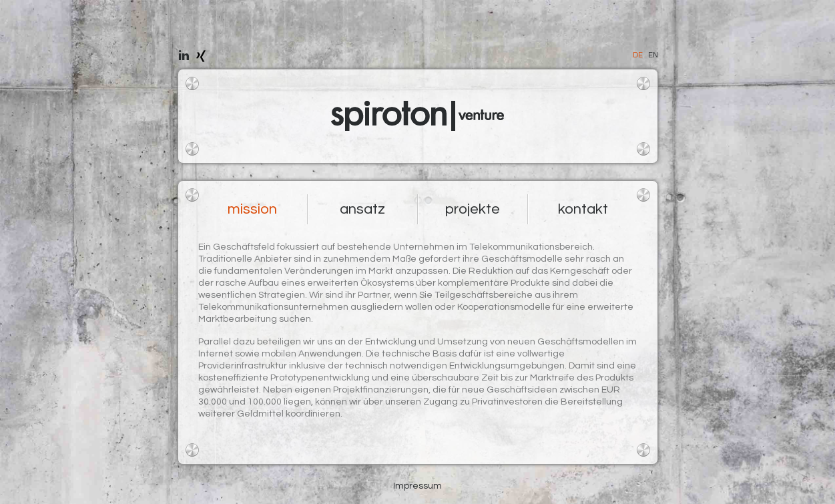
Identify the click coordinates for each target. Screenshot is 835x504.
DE (638, 55)
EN (653, 55)
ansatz (362, 209)
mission (252, 209)
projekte (473, 209)
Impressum (417, 486)
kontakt (583, 209)
